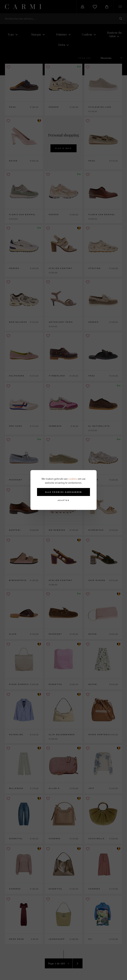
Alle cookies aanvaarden (64, 492)
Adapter (63, 500)
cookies (73, 479)
